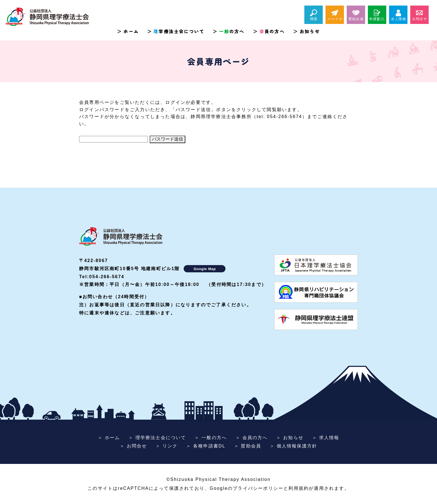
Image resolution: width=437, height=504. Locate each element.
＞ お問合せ (133, 446)
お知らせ (310, 31)
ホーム (131, 31)
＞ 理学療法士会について (157, 438)
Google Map (205, 269)
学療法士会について (179, 31)
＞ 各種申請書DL (206, 446)
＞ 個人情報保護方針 (293, 446)
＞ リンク (167, 446)
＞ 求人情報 (326, 438)
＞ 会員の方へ (252, 438)
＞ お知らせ (290, 438)
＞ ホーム (109, 438)
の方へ (232, 31)
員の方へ (272, 31)
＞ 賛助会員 (248, 446)
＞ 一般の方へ (211, 438)
